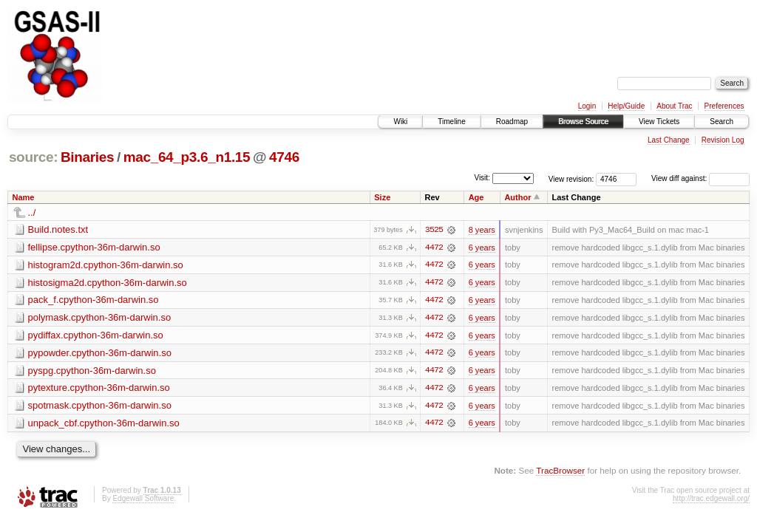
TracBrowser (560, 473)
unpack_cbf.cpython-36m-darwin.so (104, 424)
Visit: (482, 178)
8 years (482, 230)
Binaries (87, 157)
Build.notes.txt (58, 229)
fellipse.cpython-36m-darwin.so (94, 247)
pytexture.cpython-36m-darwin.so (99, 389)
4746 (284, 157)
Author (517, 197)
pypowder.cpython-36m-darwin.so (100, 354)
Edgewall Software (143, 500)
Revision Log (723, 140)
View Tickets (659, 122)
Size (382, 197)
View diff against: (700, 178)
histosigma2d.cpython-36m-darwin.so (108, 283)
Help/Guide (626, 106)
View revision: (571, 178)
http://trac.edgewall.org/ (711, 500)
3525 (434, 230)
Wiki (400, 122)
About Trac (674, 106)
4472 (434, 248)
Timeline (451, 122)
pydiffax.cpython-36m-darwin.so (96, 336)
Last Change (669, 140)
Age (476, 197)
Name (24, 197)
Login (587, 106)
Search (722, 122)
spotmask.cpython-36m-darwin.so (100, 407)
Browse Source (583, 122)
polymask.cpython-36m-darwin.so (100, 318)
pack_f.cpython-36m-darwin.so (94, 300)
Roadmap (512, 122)
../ (32, 212)
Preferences (724, 106)
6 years (482, 248)
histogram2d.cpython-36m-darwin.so (106, 265)
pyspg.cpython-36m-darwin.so (92, 371)
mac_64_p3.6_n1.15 (187, 157)
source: (33, 157)
